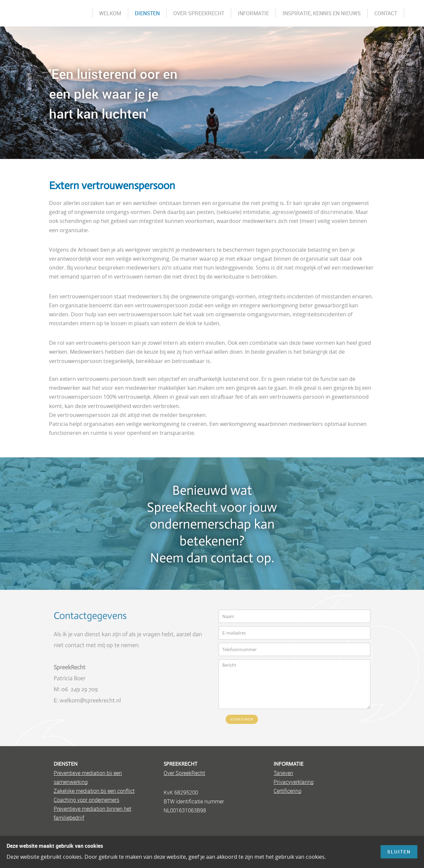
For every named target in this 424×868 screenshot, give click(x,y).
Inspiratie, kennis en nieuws (322, 13)
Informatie (253, 13)
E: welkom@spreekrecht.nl (87, 700)
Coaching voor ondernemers (86, 800)
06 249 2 (73, 689)
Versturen (242, 719)
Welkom (110, 13)
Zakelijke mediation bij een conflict (94, 791)
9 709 (91, 689)
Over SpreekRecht (199, 13)
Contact (386, 13)
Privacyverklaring (294, 782)
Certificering (288, 791)
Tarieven (283, 773)
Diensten (147, 13)
